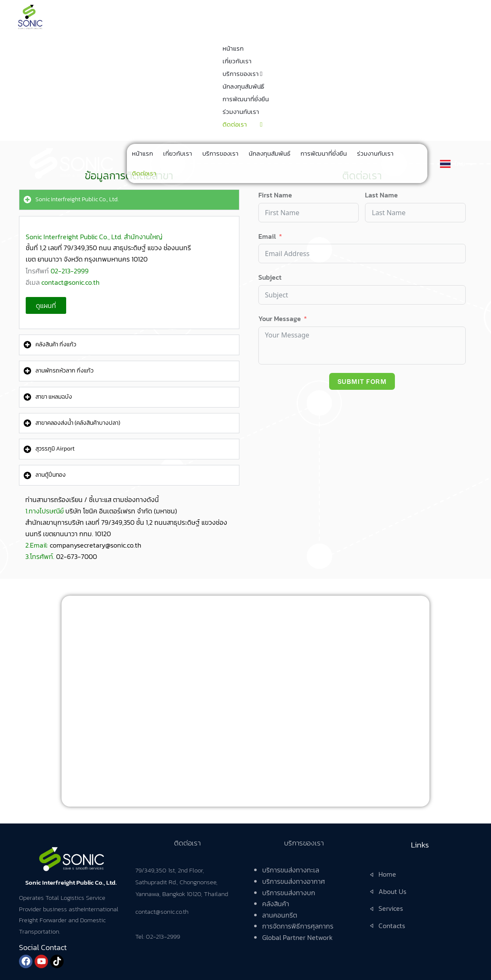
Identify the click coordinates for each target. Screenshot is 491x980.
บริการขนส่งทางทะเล (291, 870)
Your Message (280, 319)
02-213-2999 (70, 271)
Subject (270, 277)
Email (267, 236)
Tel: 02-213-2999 (158, 936)
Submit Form (362, 381)
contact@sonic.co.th (70, 282)
